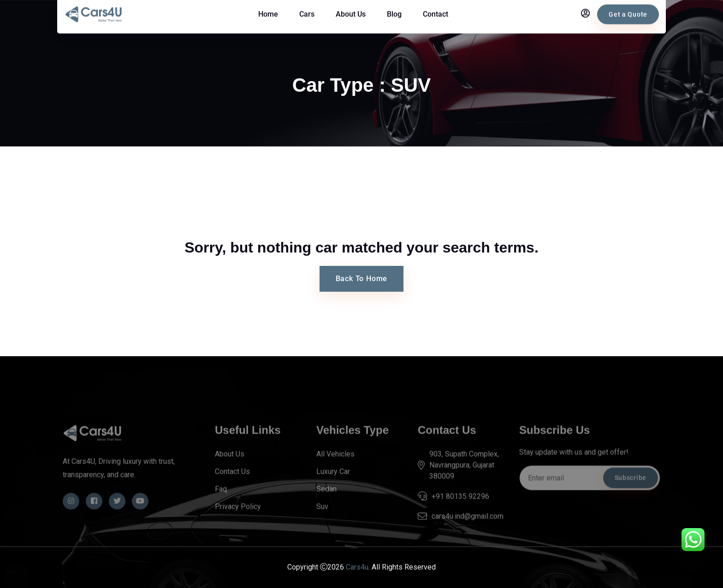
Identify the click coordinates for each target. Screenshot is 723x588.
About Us (230, 467)
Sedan (326, 502)
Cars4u (357, 567)
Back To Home (362, 279)
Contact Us (232, 485)
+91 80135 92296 (460, 509)
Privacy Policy (238, 520)
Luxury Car (333, 485)
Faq (221, 502)
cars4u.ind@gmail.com (468, 530)
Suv (322, 520)
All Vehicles (335, 467)
